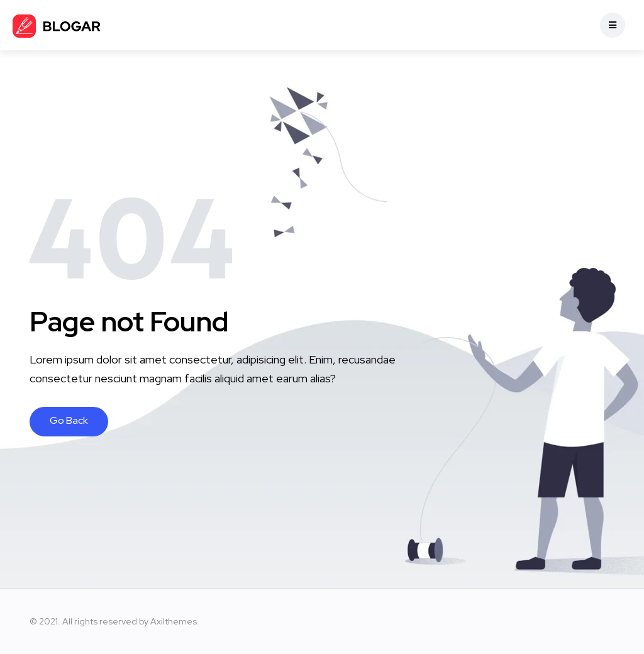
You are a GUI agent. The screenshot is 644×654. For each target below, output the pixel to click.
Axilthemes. (175, 621)
